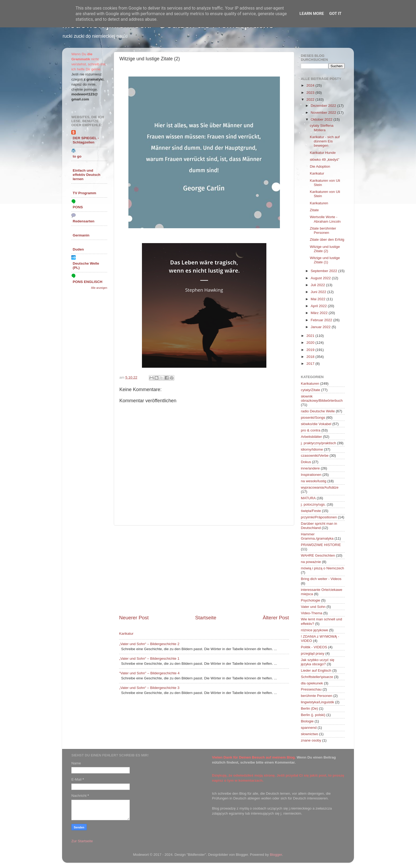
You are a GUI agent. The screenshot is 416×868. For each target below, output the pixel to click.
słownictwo (309, 734)
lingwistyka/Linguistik (317, 702)
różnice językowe (315, 630)
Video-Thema (312, 613)
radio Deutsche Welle (318, 411)
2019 (311, 350)
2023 (311, 93)
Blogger (276, 855)
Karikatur (126, 634)
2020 (311, 343)
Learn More (312, 14)
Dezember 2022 (324, 106)
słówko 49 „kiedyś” (325, 160)
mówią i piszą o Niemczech (322, 568)
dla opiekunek (312, 683)
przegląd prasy (313, 653)
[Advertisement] (204, 570)
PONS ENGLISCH (88, 282)
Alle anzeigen (99, 288)
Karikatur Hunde (323, 153)
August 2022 (321, 278)
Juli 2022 (318, 285)
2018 (311, 357)
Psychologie (311, 600)
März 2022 (320, 313)
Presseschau (311, 689)
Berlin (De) (309, 708)
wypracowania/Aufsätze (320, 487)
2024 (311, 85)
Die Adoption (320, 166)
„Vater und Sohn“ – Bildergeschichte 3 (149, 688)
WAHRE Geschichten (318, 555)
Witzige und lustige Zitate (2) (325, 249)
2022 (311, 99)
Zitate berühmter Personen (323, 230)
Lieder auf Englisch (316, 670)
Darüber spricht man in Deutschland (319, 526)
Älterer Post (276, 618)
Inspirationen (311, 475)
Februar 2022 (322, 320)
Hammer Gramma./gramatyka (317, 536)
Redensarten (84, 221)
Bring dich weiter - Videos (321, 579)
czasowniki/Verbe (315, 456)
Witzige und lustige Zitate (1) (325, 260)
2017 (311, 364)
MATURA (308, 498)
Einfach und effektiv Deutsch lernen (86, 175)
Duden (78, 249)
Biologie (307, 721)
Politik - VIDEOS (314, 647)
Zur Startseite (82, 841)
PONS (78, 207)
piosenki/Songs (313, 418)
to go (77, 156)
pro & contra (311, 430)
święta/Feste (311, 511)
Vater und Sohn (313, 607)
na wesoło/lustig (314, 481)
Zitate (314, 210)
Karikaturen (319, 203)
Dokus (306, 462)
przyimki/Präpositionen (319, 517)
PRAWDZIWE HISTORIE (321, 545)
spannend (309, 728)
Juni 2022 (319, 292)
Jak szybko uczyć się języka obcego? (318, 662)
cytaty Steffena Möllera (322, 128)
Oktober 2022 (322, 119)
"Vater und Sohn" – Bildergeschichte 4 (149, 673)
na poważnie (311, 562)
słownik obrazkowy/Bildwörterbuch (322, 398)
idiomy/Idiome (312, 449)
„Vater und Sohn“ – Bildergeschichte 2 (149, 644)
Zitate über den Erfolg (327, 240)
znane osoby (311, 740)
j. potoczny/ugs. (313, 504)
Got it (335, 14)
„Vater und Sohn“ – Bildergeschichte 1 (149, 659)
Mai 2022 (318, 299)
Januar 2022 (321, 327)
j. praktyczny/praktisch (318, 443)
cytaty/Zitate (311, 390)
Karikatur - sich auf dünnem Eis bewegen (325, 141)
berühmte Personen (317, 696)
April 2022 (319, 306)
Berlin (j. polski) (313, 715)
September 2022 (324, 271)
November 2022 (324, 113)
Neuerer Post (134, 618)
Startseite (206, 618)
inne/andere (310, 468)
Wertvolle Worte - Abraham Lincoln (325, 219)
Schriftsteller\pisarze (317, 677)
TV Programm (84, 193)
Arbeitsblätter (311, 437)
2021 (311, 336)
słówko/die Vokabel (316, 424)
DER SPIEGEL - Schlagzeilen (86, 140)
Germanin (81, 235)
